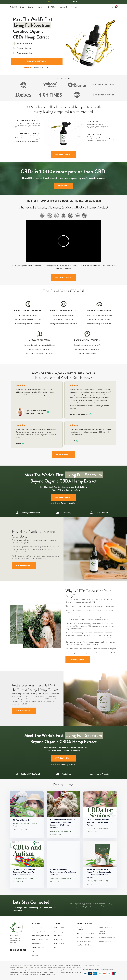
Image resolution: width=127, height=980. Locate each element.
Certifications (59, 944)
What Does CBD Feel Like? (86, 933)
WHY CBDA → (64, 186)
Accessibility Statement (41, 936)
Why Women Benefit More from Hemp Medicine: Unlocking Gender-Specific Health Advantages (62, 824)
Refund (86, 969)
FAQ (34, 951)
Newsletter (58, 940)
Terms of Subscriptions (40, 940)
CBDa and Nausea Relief (23, 820)
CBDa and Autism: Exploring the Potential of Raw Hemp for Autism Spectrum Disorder (26, 872)
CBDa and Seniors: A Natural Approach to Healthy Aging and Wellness (99, 822)
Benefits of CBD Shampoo (86, 945)
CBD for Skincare (105, 941)
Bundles (31, 7)
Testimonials (63, 7)
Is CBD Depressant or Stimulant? (106, 933)
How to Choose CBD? (84, 941)
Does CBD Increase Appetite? (83, 929)
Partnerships (36, 944)
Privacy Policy (94, 969)
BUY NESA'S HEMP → (37, 61)
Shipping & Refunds (39, 932)
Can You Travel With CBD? (86, 937)
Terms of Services (107, 969)
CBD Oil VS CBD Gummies (108, 928)
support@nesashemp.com (16, 946)
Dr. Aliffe (51, 7)
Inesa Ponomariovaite (62, 831)
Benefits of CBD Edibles (107, 937)
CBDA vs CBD (59, 928)
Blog (56, 947)
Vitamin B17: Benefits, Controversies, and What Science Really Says (63, 872)
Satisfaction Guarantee (40, 928)
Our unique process (61, 932)
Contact (74, 7)
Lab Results (58, 936)
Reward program (38, 947)
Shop (22, 7)
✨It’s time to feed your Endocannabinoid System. (63, 2)
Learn (41, 7)
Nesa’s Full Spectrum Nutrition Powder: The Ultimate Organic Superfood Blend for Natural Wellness (99, 873)
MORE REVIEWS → (63, 455)
